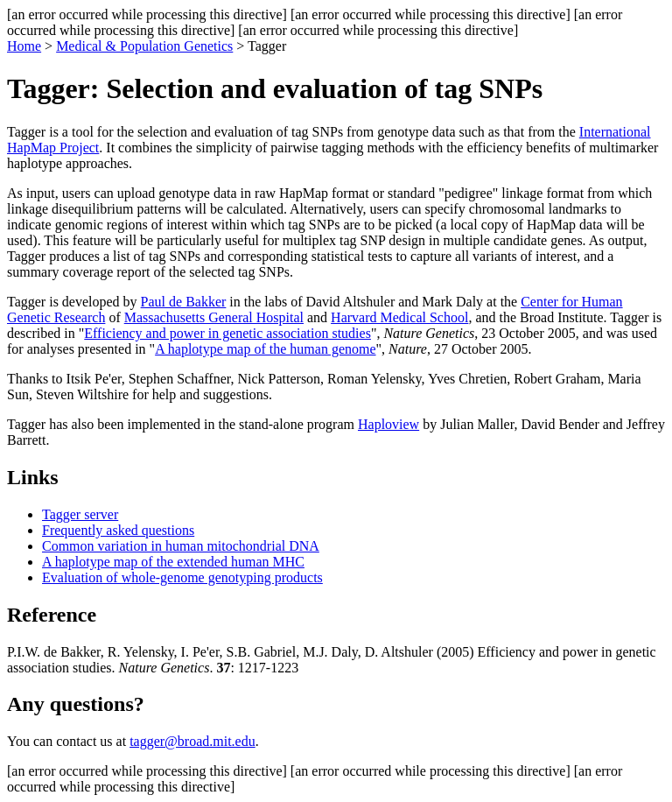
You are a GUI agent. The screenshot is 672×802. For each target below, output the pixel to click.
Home (24, 46)
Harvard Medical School (399, 317)
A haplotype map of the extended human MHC (173, 562)
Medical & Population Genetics (144, 46)
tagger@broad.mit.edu (192, 741)
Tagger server (80, 514)
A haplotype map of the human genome (265, 349)
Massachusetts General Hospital (214, 317)
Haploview (388, 424)
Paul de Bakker (184, 302)
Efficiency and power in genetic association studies (227, 333)
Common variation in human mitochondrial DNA (181, 546)
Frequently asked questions (118, 530)
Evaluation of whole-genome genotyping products (182, 577)
